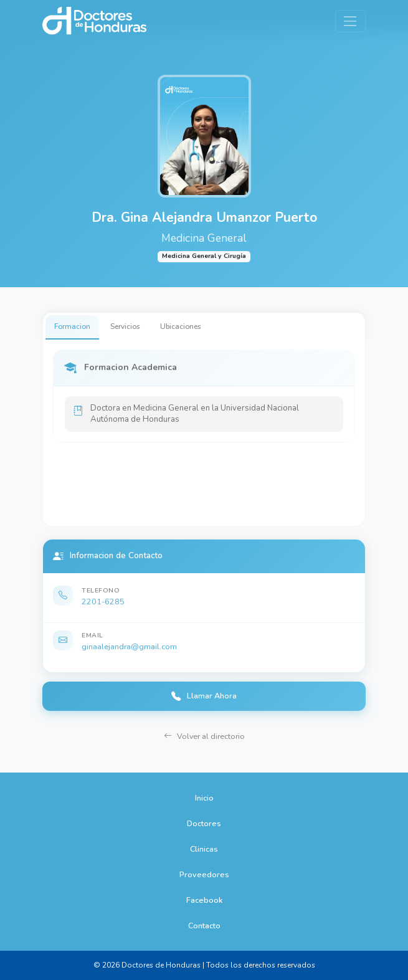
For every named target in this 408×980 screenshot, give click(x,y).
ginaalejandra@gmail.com (129, 646)
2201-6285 (103, 602)
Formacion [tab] (72, 326)
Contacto (204, 925)
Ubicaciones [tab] (181, 326)
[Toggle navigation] (350, 21)
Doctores (204, 823)
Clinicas (204, 849)
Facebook (204, 900)
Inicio (204, 798)
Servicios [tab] (125, 326)
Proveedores (204, 874)
